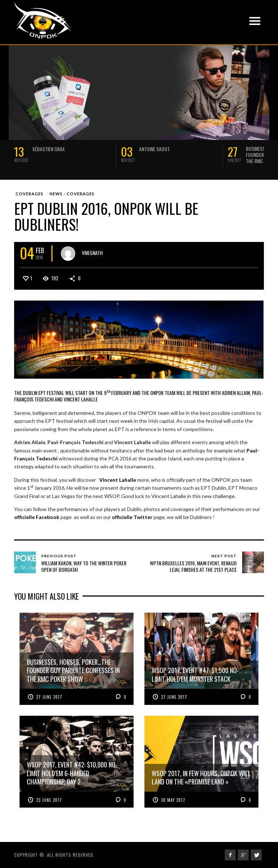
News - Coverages (72, 194)
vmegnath (92, 252)
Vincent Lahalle (117, 480)
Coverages (30, 194)
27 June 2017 (49, 697)
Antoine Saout (154, 149)
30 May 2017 (173, 800)
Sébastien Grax (49, 149)
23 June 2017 (49, 800)
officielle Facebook (37, 517)
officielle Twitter (132, 517)
